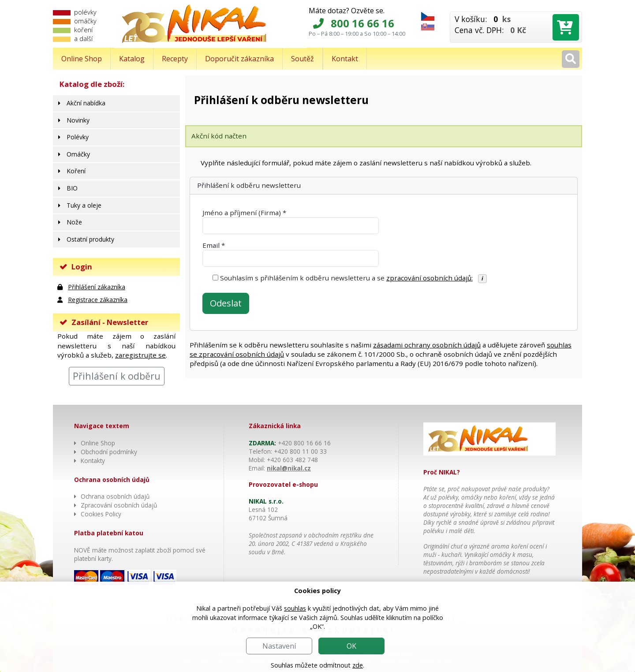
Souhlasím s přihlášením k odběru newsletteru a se (346, 278)
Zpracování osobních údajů (119, 505)
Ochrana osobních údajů (115, 496)
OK (351, 646)
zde (358, 665)
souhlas (295, 608)
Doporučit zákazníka (239, 59)
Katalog (132, 59)
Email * (214, 245)
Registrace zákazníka (98, 300)
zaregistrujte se (140, 355)
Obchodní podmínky (109, 452)
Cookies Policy (101, 514)
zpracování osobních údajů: (430, 278)
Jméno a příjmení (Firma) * (244, 213)
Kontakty (93, 461)
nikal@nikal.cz (289, 468)
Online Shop (82, 59)
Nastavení (279, 646)
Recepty (175, 59)
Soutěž (303, 59)
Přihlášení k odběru (117, 376)
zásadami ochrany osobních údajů (427, 345)
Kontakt (345, 59)
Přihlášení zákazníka (97, 287)
